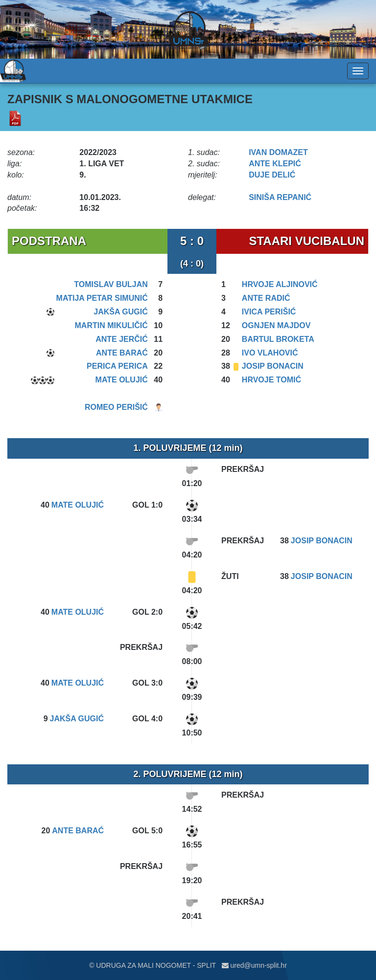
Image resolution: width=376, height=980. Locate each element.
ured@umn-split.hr (254, 965)
